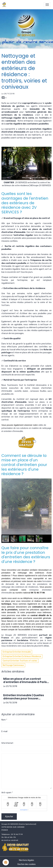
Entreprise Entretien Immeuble (17, 652)
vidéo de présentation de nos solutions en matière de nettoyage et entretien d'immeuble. (27, 428)
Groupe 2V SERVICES (16, 635)
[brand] (5, 5)
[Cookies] (6, 862)
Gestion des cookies (26, 864)
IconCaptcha (24, 810)
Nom (4, 720)
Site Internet (7, 743)
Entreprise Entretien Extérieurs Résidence (22, 656)
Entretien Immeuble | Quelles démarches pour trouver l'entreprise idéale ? (24, 697)
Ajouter (9, 816)
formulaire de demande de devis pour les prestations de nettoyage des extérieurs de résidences (27, 584)
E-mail (4, 731)
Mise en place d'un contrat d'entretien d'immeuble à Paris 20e (25, 680)
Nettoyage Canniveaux (13, 665)
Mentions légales (26, 860)
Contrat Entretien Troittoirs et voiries (20, 661)
